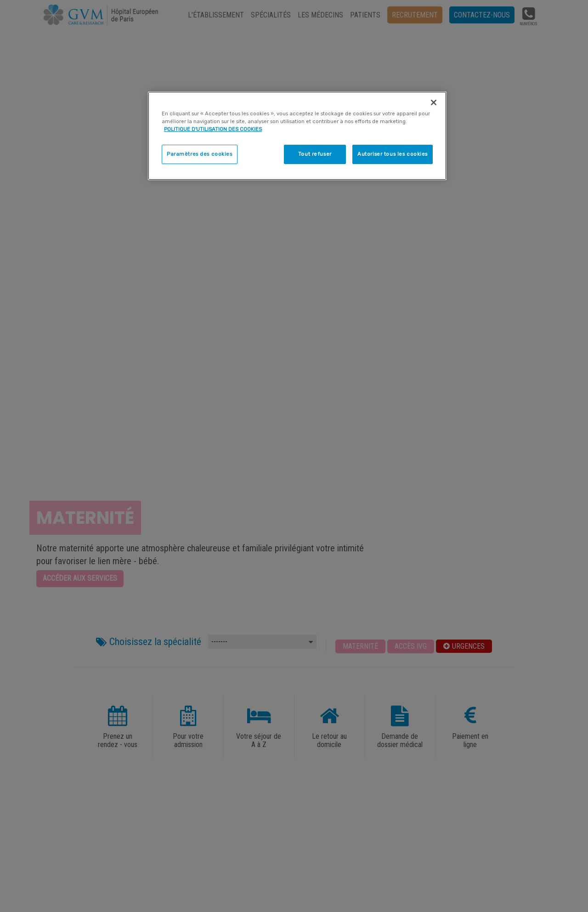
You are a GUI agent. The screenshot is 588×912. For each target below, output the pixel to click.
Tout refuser (315, 154)
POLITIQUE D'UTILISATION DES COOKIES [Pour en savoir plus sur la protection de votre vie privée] (213, 129)
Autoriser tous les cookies (393, 154)
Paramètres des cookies (200, 154)
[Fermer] (434, 102)
